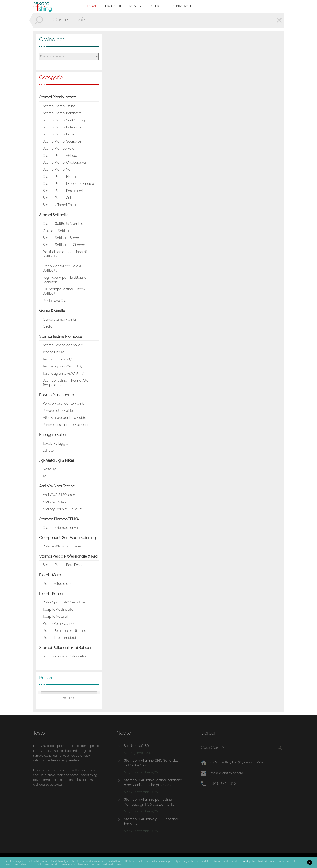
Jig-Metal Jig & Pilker (57, 461)
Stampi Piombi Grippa (60, 156)
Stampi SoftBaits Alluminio (63, 224)
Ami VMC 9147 (55, 502)
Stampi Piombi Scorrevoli (62, 142)
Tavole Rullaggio (55, 444)
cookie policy (249, 861)
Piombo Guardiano (58, 584)
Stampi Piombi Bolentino (62, 128)
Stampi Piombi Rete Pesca (63, 565)
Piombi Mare (50, 575)
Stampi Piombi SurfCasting (64, 121)
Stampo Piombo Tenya (60, 528)
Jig (45, 476)
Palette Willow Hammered (63, 547)
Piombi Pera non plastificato (64, 631)
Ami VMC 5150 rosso (59, 495)
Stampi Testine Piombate (61, 337)
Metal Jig (50, 469)
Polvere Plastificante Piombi (64, 404)
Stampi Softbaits (54, 215)
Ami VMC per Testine (57, 486)
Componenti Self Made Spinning (68, 538)
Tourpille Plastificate (58, 610)
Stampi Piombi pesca (58, 97)
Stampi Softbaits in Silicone (64, 245)
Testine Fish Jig (54, 352)
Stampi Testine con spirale (63, 345)
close (310, 862)
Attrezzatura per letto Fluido (64, 418)
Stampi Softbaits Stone (61, 238)
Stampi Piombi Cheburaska (64, 163)
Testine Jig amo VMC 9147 (63, 374)
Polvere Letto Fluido (58, 411)
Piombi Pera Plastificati (60, 624)
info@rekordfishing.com (227, 773)
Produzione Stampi (58, 301)
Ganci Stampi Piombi (59, 320)
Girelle (48, 327)
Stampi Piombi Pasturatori (63, 191)
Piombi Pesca (51, 594)
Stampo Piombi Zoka (59, 205)
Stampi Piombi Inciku (59, 135)
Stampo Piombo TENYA (59, 519)
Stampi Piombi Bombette (62, 113)
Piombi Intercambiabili (60, 638)
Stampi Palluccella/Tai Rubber (65, 648)
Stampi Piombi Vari (57, 170)
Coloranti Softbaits (57, 231)
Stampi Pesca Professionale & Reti (68, 557)
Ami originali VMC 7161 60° (64, 509)
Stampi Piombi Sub (58, 198)
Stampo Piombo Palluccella (64, 657)
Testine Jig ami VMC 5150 (63, 367)
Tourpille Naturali (55, 617)
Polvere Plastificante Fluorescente (69, 425)
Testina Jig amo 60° (58, 360)
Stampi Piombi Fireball (60, 177)
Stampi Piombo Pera (59, 149)
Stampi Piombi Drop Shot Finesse (68, 184)
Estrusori (49, 451)
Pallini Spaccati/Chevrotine (64, 603)
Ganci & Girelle (52, 311)
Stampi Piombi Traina (59, 106)
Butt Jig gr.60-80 (137, 746)
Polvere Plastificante (57, 395)
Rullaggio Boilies (53, 435)
